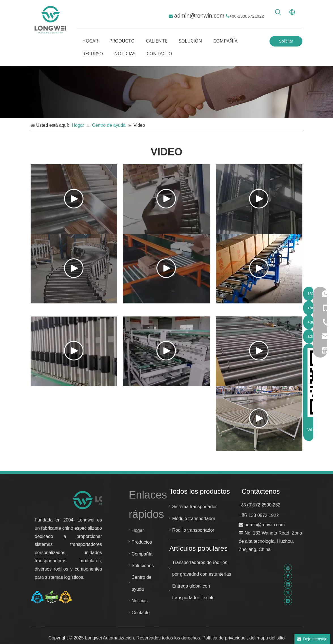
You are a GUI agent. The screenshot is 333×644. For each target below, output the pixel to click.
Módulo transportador (194, 519)
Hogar (138, 530)
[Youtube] (288, 568)
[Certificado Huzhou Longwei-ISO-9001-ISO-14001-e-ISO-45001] (52, 597)
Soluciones (143, 566)
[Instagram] (288, 601)
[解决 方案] (166, 92)
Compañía (142, 554)
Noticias (140, 601)
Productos (142, 542)
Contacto (141, 613)
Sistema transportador (194, 507)
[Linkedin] (288, 584)
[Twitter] (288, 593)
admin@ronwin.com (200, 16)
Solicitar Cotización (286, 43)
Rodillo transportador (193, 530)
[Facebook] (288, 576)
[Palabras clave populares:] (278, 12)
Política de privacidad (225, 638)
